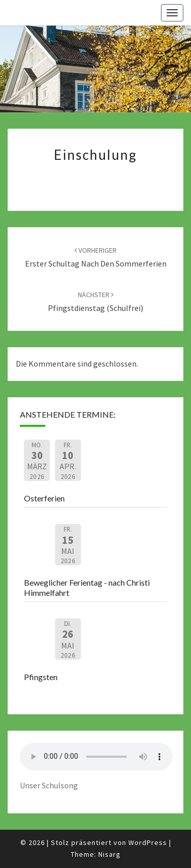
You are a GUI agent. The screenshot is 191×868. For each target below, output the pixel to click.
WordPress (148, 842)
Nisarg (110, 854)
